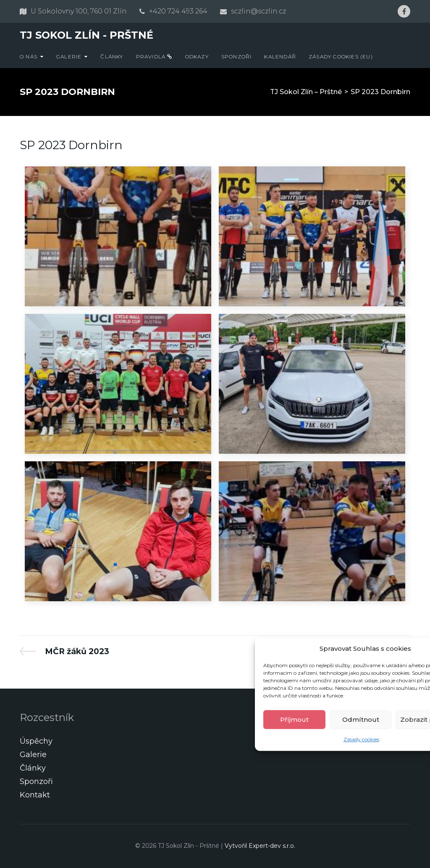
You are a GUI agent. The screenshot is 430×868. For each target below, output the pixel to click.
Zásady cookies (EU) (341, 57)
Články (112, 57)
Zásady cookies (361, 740)
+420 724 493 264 (178, 11)
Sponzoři (237, 57)
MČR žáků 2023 (77, 651)
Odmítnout (361, 719)
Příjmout (294, 719)
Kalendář (280, 57)
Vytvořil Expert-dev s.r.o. (260, 846)
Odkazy (197, 57)
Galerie (69, 57)
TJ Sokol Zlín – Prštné (306, 92)
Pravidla (154, 57)
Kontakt (35, 795)
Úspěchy (36, 741)
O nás (29, 57)
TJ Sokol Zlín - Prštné (87, 35)
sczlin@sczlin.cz (258, 11)
